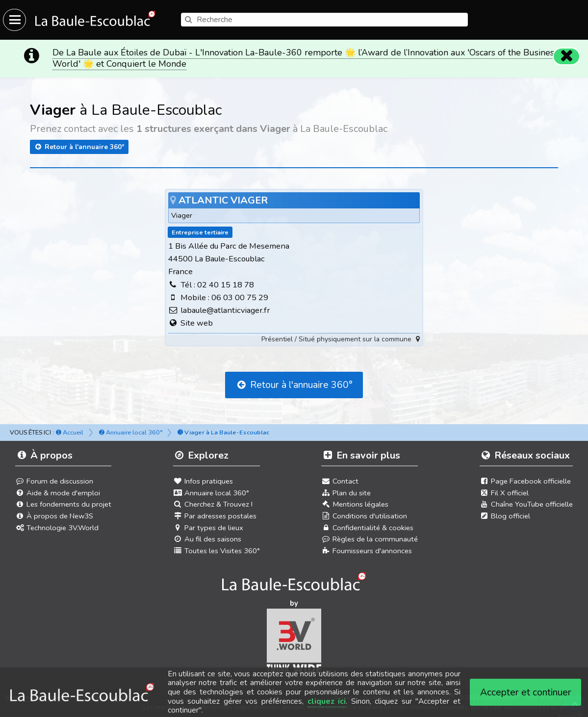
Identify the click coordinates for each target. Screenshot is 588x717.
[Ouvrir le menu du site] (14, 20)
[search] (324, 20)
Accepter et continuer (526, 692)
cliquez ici (327, 701)
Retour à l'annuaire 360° (79, 140)
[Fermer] (566, 50)
